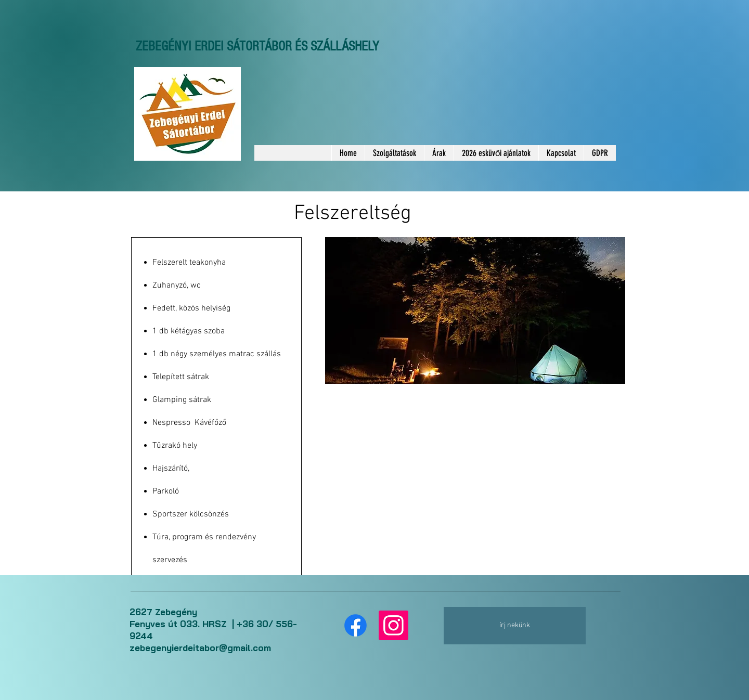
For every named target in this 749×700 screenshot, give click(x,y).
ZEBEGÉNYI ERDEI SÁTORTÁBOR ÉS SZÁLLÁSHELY (257, 46)
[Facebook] (356, 625)
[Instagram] (393, 625)
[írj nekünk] (515, 626)
